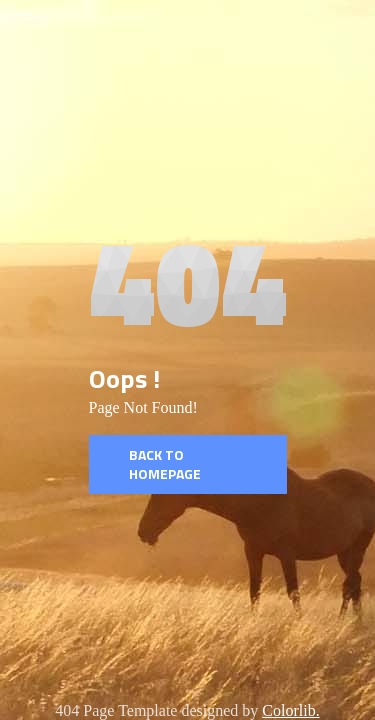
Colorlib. (290, 710)
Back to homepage (165, 464)
